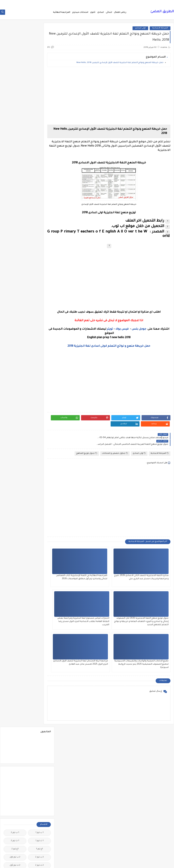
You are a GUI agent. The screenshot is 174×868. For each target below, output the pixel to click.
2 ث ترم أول (15, 163)
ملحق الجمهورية (15, 784)
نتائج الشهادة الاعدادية (40, 829)
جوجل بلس (138, 331)
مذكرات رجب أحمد (15, 711)
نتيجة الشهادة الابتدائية (15, 829)
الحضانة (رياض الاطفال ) (15, 345)
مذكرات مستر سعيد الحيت (15, 753)
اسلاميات (15, 275)
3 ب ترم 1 (15, 180)
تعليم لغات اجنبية (15, 547)
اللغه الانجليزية (40, 474)
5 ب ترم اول (40, 212)
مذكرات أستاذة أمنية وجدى (15, 674)
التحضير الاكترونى (40, 300)
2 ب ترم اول (15, 155)
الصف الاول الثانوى (39, 379)
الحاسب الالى (40, 343)
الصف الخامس (15, 409)
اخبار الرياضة (15, 256)
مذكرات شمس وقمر (15, 723)
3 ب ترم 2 (40, 188)
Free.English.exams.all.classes (38, 232)
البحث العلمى (40, 291)
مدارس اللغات (40, 673)
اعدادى (101, 14)
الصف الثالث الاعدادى (40, 388)
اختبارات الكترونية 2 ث (39, 266)
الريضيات (15, 362)
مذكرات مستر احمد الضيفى (39, 753)
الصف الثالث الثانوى (15, 387)
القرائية (40, 441)
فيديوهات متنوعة (40, 626)
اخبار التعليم (39, 256)
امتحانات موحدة (39, 509)
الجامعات (15, 327)
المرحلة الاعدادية (160, 30)
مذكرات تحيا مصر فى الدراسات (39, 712)
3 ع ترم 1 (39, 196)
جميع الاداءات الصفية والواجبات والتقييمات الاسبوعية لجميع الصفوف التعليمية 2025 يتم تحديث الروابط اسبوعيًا (118, 614)
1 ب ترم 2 (15, 131)
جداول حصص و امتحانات (115, 443)
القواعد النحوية (15, 441)
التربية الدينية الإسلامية (15, 301)
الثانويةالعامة (39, 327)
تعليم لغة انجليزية (40, 556)
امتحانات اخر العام (40, 498)
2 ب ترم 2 (40, 155)
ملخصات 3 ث (39, 801)
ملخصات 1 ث (40, 793)
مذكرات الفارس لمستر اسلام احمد (40, 701)
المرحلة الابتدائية (39, 482)
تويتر (109, 331)
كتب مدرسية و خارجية (40, 647)
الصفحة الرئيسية (163, 3)
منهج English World (15, 801)
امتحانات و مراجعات (40, 528)
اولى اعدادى (140, 30)
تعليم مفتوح (15, 556)
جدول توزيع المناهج (87, 443)
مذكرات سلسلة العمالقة (40, 723)
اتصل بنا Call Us (122, 3)
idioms (39, 248)
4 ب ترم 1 (15, 196)
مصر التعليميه (39, 784)
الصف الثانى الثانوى (40, 409)
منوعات (15, 809)
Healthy (15, 232)
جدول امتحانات (15, 572)
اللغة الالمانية (15, 449)
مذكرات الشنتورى (15, 692)
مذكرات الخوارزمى (40, 692)
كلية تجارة (15, 645)
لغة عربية (15, 665)
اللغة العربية (40, 466)
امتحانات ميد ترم (15, 509)
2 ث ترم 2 (40, 163)
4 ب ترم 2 (39, 204)
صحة (15, 591)
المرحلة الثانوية (39, 490)
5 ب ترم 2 (15, 204)
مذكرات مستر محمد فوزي (15, 764)
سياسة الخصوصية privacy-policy (98, 3)
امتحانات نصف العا (39, 517)
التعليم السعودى (15, 311)
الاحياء (40, 283)
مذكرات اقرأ (40, 684)
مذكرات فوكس (39, 733)
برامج (39, 537)
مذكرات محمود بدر (40, 741)
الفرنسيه (15, 425)
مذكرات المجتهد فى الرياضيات (15, 701)
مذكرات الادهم (15, 684)
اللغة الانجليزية (40, 458)
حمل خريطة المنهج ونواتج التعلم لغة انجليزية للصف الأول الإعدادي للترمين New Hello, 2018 (120, 65)
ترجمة (39, 547)
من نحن (150, 3)
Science (40, 240)
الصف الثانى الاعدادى (15, 399)
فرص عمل (15, 607)
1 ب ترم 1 (40, 131)
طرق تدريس (15, 599)
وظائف (40, 847)
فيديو (39, 618)
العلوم (40, 425)
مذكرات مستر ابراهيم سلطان (15, 742)
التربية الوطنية (40, 311)
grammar (15, 240)
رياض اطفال (120, 14)
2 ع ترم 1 (15, 172)
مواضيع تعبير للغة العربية (40, 818)
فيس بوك (121, 331)
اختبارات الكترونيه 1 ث (15, 266)
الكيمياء (40, 449)
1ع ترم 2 (15, 147)
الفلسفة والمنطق (40, 433)
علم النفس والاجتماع (40, 609)
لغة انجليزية (40, 665)
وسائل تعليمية (15, 839)
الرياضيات (39, 362)
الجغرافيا (40, 335)
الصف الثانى (40, 398)
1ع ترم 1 (39, 147)
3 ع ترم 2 (15, 188)
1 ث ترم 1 (40, 139)
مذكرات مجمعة (15, 733)
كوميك (15, 656)
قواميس (15, 635)
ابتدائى (109, 14)
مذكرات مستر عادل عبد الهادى (39, 764)
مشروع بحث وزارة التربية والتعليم (15, 775)
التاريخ (15, 291)
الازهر (15, 283)
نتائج (15, 817)
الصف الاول (39, 370)
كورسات (40, 656)
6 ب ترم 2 (15, 212)
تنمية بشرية (15, 564)
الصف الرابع (39, 417)
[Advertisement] (115, 95)
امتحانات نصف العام (15, 519)
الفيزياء (15, 433)
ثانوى (93, 14)
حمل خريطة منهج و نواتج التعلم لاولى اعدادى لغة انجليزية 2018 (115, 348)
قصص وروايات (15, 626)
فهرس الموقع (138, 3)
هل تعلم (40, 839)
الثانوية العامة (15, 319)
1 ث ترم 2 (15, 139)
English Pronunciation (15, 222)
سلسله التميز (40, 591)
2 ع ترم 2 (40, 180)
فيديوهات (15, 618)
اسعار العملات (40, 275)
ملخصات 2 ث (15, 793)
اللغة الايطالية (15, 458)
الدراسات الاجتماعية (15, 354)
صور (39, 599)
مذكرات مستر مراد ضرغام (39, 775)
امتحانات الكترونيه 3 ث (15, 500)
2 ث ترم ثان (39, 172)
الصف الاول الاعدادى (15, 370)
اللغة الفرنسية (15, 466)
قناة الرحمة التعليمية (40, 636)
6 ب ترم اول (40, 221)
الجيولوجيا (15, 335)
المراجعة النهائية (62, 14)
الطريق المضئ (162, 14)
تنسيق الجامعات (39, 564)
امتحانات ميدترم (80, 14)
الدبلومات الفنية (40, 354)
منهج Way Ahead (40, 809)
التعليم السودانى (40, 319)
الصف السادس (15, 417)
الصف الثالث (15, 379)
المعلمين (15, 490)
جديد (15, 583)
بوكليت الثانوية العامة (15, 538)
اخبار (15, 248)
